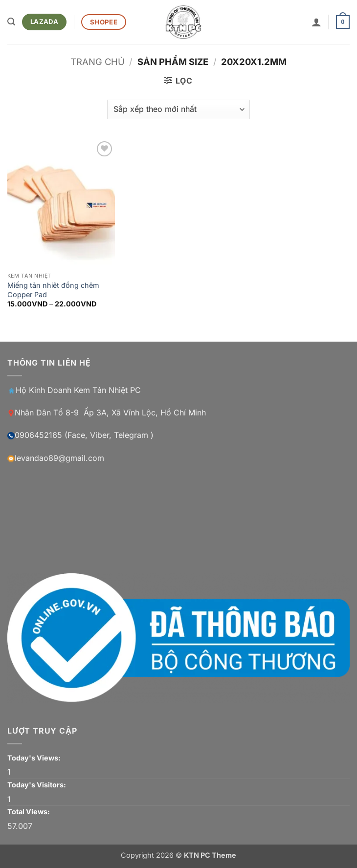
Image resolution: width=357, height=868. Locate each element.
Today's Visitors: (37, 785)
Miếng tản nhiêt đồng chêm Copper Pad (53, 290)
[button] (11, 22)
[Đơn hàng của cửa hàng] (178, 109)
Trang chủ (98, 62)
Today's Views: (35, 758)
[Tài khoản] (316, 22)
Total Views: (29, 812)
